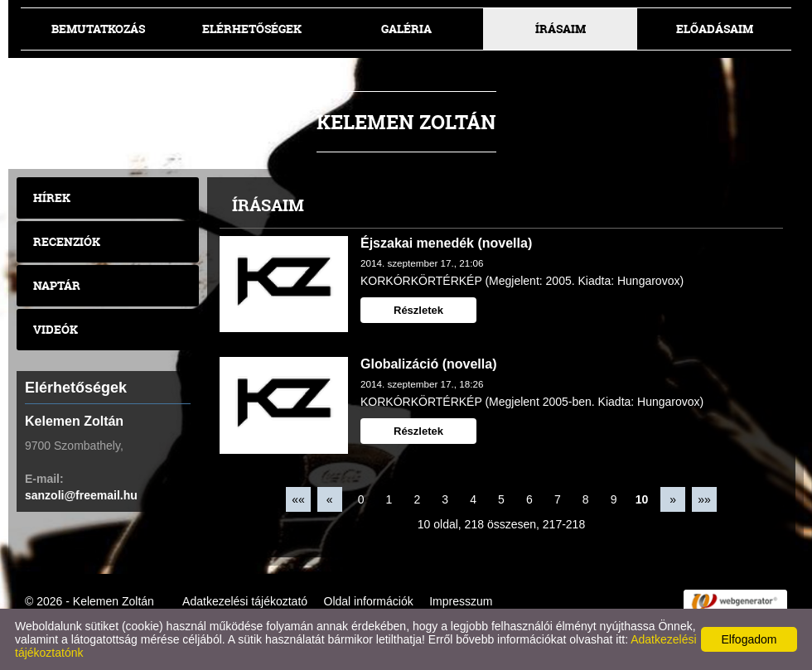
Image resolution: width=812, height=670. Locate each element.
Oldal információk (369, 601)
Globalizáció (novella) (428, 364)
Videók (56, 329)
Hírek (52, 198)
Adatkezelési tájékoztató (245, 601)
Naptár (57, 285)
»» (704, 499)
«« (298, 499)
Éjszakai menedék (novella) (446, 243)
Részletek (418, 310)
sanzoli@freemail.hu (81, 495)
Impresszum (461, 601)
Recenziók (67, 241)
